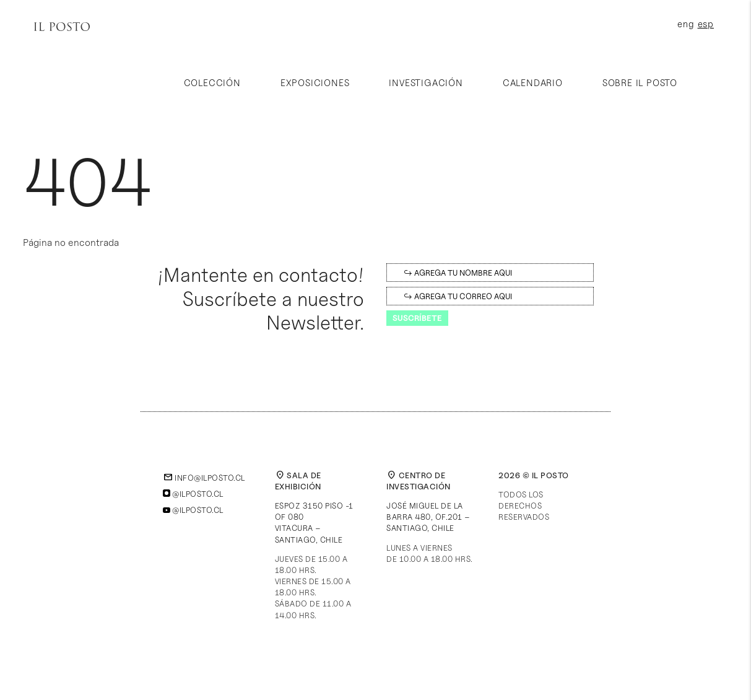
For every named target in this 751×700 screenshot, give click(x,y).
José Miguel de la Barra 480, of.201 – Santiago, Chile (428, 517)
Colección (212, 83)
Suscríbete (417, 318)
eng (686, 24)
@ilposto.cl (193, 494)
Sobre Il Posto (640, 83)
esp (706, 24)
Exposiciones (315, 83)
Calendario (533, 83)
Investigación (426, 83)
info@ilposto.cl (204, 478)
